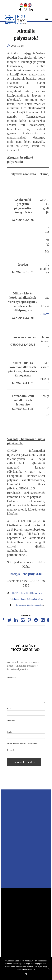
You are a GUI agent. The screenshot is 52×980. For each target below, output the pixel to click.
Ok (26, 974)
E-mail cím (12, 720)
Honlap (10, 732)
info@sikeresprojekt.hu (26, 574)
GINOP (30, 593)
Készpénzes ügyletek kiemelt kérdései (32, 605)
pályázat (39, 593)
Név (9, 709)
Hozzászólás (12, 677)
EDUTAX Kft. (18, 593)
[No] (49, 969)
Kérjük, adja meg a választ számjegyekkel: (22, 743)
